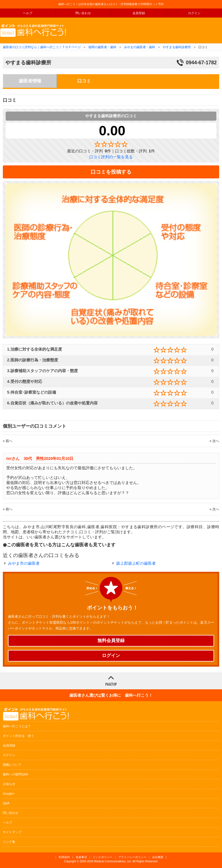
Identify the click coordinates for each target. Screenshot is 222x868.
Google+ (9, 794)
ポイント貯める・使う (18, 736)
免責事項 (81, 857)
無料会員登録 (111, 640)
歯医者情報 (30, 81)
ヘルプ (28, 13)
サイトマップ (12, 832)
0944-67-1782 (201, 63)
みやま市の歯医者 (24, 563)
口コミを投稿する (111, 172)
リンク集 (9, 842)
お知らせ (9, 784)
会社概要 (158, 857)
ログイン (194, 13)
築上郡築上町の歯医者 (136, 563)
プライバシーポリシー (132, 857)
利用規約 (64, 857)
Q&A (6, 803)
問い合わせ (83, 13)
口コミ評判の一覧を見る (111, 157)
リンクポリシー (103, 857)
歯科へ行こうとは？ (17, 726)
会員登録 (139, 13)
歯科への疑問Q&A (15, 774)
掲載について (12, 765)
